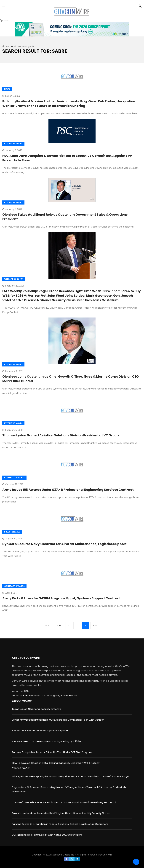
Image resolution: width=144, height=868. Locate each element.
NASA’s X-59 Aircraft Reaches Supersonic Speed (40, 731)
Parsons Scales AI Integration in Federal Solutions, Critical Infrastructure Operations (60, 824)
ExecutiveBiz (21, 768)
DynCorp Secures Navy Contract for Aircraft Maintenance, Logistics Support (64, 544)
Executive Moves (13, 144)
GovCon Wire (105, 855)
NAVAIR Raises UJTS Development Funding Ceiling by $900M (46, 741)
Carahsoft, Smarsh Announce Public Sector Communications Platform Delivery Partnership (64, 802)
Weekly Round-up (14, 279)
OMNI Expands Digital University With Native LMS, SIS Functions (47, 835)
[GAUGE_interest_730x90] (72, 29)
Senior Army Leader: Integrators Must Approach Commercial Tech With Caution (58, 720)
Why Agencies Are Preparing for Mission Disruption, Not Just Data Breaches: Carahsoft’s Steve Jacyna (71, 776)
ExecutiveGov (22, 701)
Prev (59, 625)
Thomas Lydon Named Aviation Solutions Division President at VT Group (61, 435)
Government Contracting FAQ (43, 695)
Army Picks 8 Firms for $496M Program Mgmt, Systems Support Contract (61, 598)
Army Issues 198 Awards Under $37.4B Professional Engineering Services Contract (68, 490)
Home (8, 46)
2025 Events (70, 695)
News (7, 89)
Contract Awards (14, 478)
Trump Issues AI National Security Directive (36, 709)
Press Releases (12, 532)
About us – (18, 695)
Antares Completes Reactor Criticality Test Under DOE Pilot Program (52, 752)
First (47, 625)
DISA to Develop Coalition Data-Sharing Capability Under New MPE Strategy (56, 763)
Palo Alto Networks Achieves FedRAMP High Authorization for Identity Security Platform (62, 813)
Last (95, 625)
